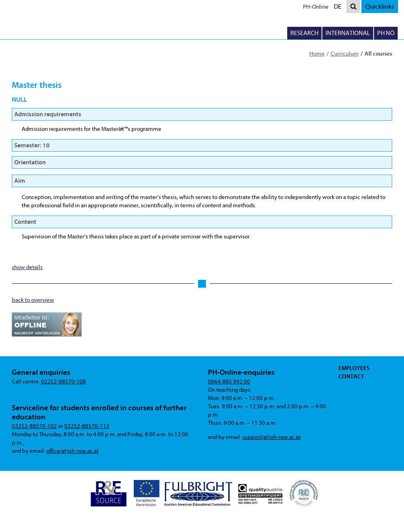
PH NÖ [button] (386, 33)
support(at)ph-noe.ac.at (271, 437)
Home (317, 54)
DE (339, 7)
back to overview (33, 300)
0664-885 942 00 (229, 382)
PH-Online (316, 7)
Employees (354, 368)
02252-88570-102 (34, 426)
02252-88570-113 (87, 426)
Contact (351, 376)
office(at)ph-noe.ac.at (72, 451)
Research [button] (304, 33)
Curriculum (345, 54)
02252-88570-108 (64, 382)
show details (27, 267)
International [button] (348, 33)
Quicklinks (380, 7)
